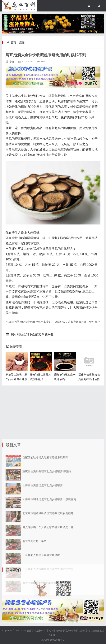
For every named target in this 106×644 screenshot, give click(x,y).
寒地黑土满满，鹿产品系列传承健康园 (16, 379)
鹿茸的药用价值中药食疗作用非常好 (29, 322)
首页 (13, 42)
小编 (12, 62)
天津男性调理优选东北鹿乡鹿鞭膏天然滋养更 (49, 571)
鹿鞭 (22, 42)
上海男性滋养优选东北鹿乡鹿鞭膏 (43, 557)
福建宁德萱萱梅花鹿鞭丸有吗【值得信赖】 (89, 379)
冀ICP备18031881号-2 (53, 640)
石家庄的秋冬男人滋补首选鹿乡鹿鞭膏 (45, 529)
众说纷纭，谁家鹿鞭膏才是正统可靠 (77, 322)
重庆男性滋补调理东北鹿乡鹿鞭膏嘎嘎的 (47, 543)
